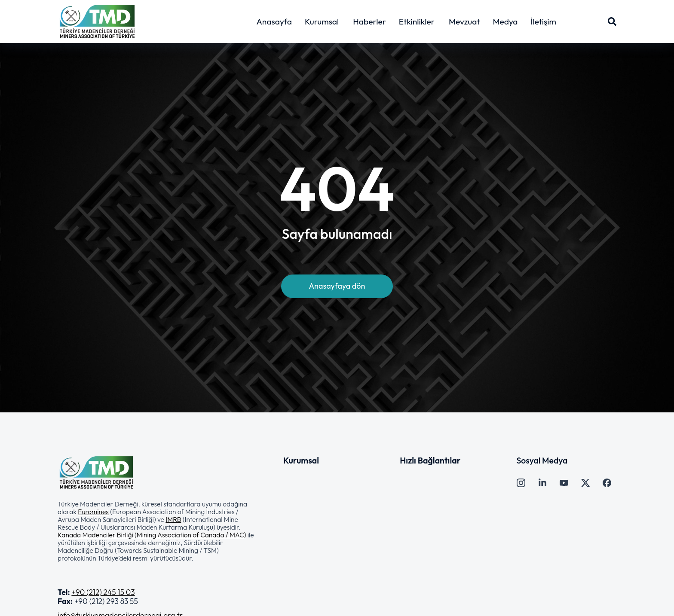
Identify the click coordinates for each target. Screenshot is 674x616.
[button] (158, 531)
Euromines (93, 512)
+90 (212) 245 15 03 (103, 592)
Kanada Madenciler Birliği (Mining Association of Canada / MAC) (152, 535)
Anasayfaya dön (337, 286)
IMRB (173, 519)
